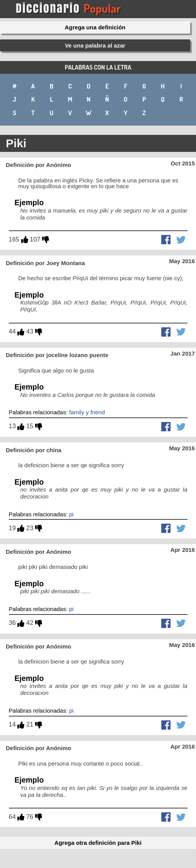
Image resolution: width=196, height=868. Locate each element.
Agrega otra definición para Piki (98, 843)
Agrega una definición (95, 27)
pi (71, 514)
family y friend (87, 412)
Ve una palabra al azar (95, 45)
